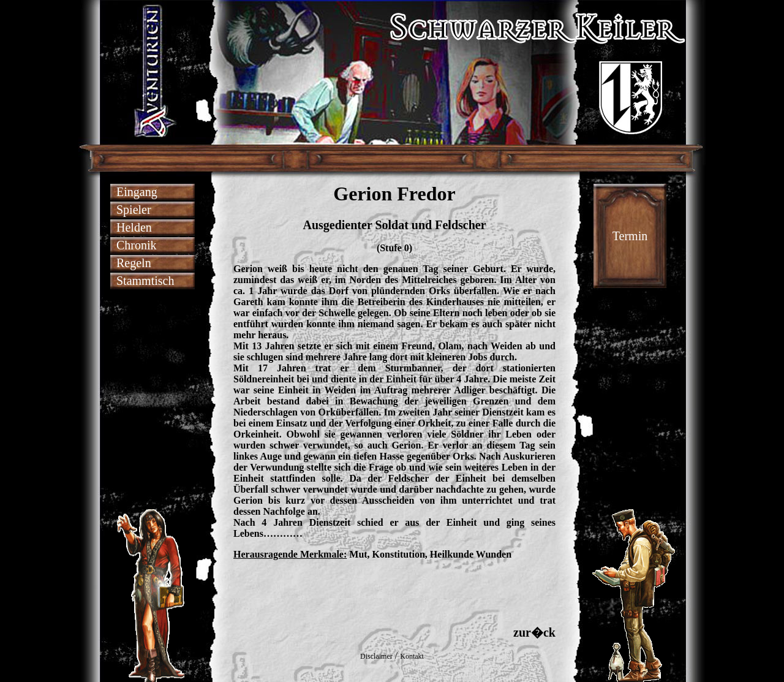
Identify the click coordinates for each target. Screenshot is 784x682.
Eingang (137, 192)
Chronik (137, 245)
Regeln (134, 263)
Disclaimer (376, 656)
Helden (134, 227)
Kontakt (412, 656)
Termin (630, 236)
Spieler (134, 210)
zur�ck (534, 632)
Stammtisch (145, 281)
